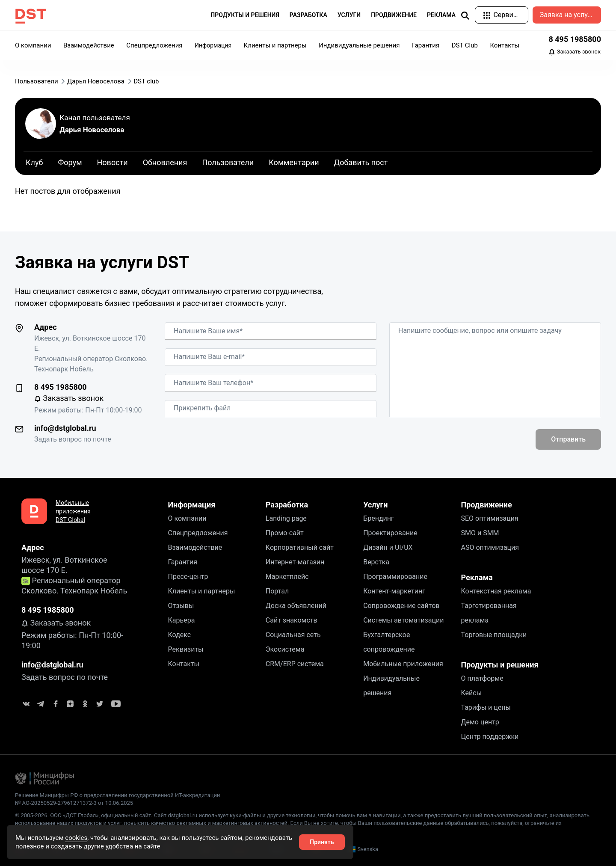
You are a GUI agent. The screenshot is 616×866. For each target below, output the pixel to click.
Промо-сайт (285, 533)
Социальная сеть (293, 635)
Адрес (46, 327)
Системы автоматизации (403, 620)
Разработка (287, 505)
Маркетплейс (287, 577)
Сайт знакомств (292, 620)
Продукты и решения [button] (245, 15)
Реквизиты (186, 649)
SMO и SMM (480, 533)
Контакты (505, 45)
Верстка (376, 562)
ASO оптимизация (490, 547)
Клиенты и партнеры (275, 45)
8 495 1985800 (575, 39)
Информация (192, 505)
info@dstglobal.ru (65, 428)
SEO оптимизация (489, 518)
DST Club (465, 45)
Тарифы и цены (486, 707)
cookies (76, 838)
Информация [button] (213, 45)
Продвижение (486, 505)
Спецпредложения (154, 45)
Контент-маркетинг (394, 591)
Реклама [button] (441, 15)
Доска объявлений (296, 606)
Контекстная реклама (496, 591)
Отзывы (181, 606)
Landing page (286, 518)
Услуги (375, 505)
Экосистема (285, 649)
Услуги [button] (349, 15)
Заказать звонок (575, 52)
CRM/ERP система (295, 664)
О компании (33, 45)
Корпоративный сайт (300, 547)
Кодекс (180, 635)
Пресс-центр (188, 577)
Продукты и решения (499, 665)
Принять (322, 842)
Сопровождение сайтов (401, 606)
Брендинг (379, 518)
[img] (465, 15)
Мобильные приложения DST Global (73, 511)
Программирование (395, 577)
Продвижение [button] (394, 15)
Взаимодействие (89, 45)
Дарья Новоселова (92, 130)
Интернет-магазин (295, 562)
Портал (277, 591)
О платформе (482, 678)
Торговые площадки (494, 635)
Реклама (477, 577)
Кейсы (471, 693)
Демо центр (480, 722)
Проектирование (390, 533)
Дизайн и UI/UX (388, 547)
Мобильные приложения (403, 664)
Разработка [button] (308, 15)
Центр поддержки (490, 737)
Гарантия (426, 45)
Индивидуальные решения (359, 45)
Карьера (182, 620)
